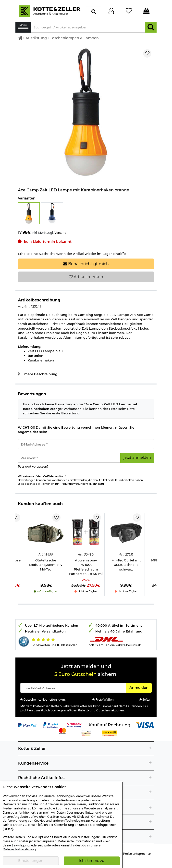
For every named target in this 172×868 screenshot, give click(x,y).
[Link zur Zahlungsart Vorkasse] (86, 733)
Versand (60, 233)
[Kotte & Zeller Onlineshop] (49, 11)
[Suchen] (151, 27)
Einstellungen (31, 861)
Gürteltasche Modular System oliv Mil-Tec (46, 565)
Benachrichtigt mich (86, 264)
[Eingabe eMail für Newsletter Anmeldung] (73, 688)
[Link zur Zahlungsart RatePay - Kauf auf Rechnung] (74, 725)
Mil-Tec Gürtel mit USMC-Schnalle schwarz (126, 565)
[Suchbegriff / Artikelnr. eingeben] (88, 27)
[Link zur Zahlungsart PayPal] (27, 725)
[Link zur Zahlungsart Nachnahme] (110, 733)
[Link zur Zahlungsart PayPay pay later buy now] (51, 725)
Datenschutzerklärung (19, 849)
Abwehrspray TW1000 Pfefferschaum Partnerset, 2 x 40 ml (86, 567)
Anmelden (140, 687)
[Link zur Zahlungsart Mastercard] (63, 731)
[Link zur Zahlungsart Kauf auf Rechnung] (110, 725)
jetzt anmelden (137, 458)
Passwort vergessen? (33, 467)
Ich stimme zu (92, 861)
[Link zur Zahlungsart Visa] (145, 725)
